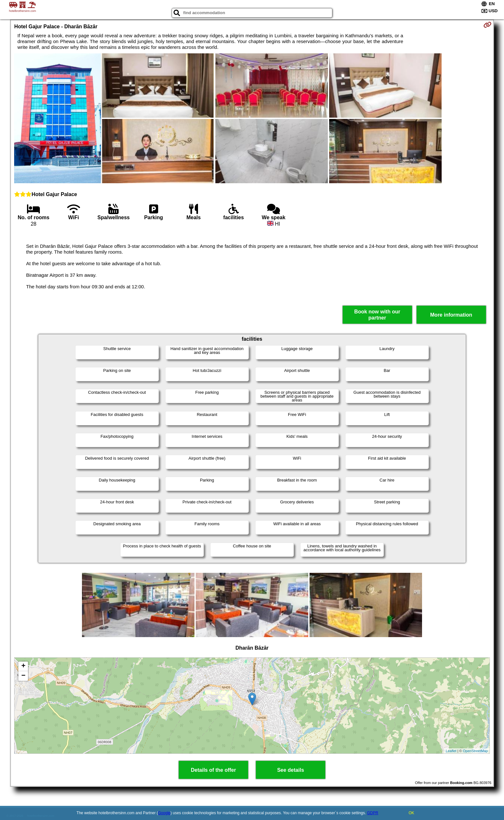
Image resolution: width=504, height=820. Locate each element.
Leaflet (451, 751)
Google (164, 813)
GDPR (373, 813)
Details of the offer (213, 770)
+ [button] (23, 666)
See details (291, 770)
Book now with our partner (377, 315)
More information (451, 315)
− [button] (23, 676)
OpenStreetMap (475, 751)
